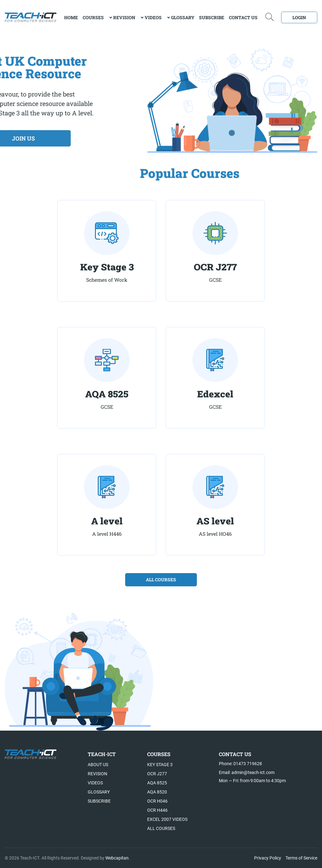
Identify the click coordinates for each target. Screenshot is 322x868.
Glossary (183, 17)
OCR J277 (157, 774)
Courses (93, 17)
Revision (124, 17)
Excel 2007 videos (167, 819)
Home (71, 17)
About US (98, 765)
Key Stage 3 (160, 765)
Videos (153, 17)
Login (299, 17)
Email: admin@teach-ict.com (247, 772)
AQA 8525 (157, 783)
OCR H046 (157, 801)
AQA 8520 (157, 792)
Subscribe (212, 17)
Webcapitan (117, 858)
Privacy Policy (268, 858)
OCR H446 (157, 810)
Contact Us (243, 17)
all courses (161, 580)
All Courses (161, 828)
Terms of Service (301, 858)
